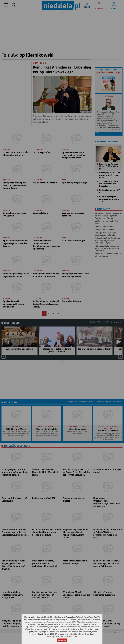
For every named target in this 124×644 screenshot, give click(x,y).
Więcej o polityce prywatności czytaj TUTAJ (62, 636)
